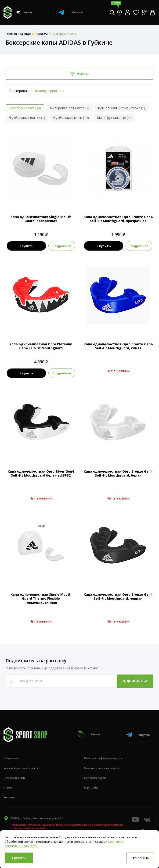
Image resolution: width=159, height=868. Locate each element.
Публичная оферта (95, 778)
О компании (11, 758)
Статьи (8, 788)
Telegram (71, 13)
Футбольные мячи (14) (71, 118)
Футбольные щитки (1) (27, 118)
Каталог (89, 735)
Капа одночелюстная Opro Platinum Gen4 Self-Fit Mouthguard (41, 346)
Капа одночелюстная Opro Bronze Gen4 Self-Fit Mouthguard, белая (118, 473)
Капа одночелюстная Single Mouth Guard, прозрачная (41, 219)
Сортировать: (20, 91)
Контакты (9, 797)
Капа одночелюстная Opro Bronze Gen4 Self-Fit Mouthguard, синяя (118, 346)
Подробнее (62, 246)
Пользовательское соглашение (102, 768)
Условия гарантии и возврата (21, 768)
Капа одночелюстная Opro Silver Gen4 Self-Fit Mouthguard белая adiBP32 (41, 473)
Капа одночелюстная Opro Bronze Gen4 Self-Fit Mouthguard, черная (118, 596)
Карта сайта (91, 788)
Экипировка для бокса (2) (69, 108)
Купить (26, 246)
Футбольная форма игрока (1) (121, 108)
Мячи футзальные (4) (114, 118)
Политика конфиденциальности (103, 758)
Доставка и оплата (14, 778)
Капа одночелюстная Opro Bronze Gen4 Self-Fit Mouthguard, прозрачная (118, 219)
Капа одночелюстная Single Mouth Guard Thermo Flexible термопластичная (41, 598)
